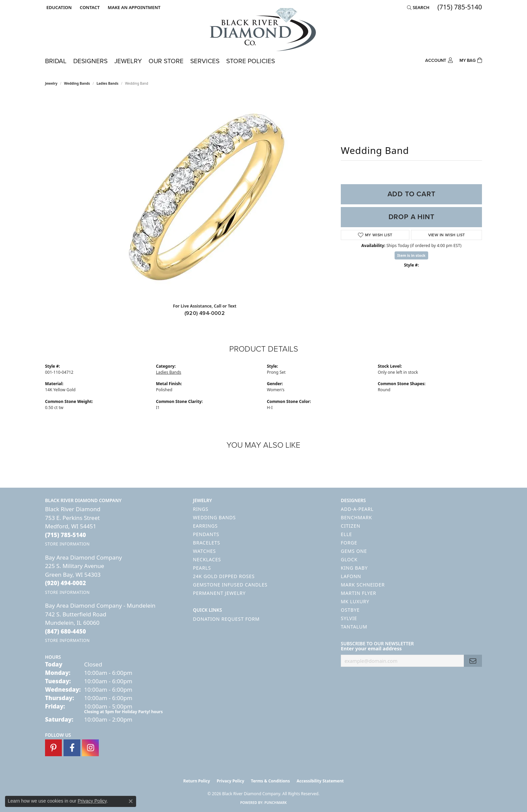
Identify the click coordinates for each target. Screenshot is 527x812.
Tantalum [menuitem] (354, 627)
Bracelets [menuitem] (207, 543)
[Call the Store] (66, 535)
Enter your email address (371, 648)
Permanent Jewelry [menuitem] (219, 593)
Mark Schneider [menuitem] (363, 585)
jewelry (51, 83)
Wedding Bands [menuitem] (214, 517)
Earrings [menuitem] (205, 526)
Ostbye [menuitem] (350, 610)
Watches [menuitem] (204, 551)
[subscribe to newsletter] (473, 661)
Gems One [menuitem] (354, 551)
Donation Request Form (226, 619)
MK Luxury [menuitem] (355, 601)
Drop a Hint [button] (412, 217)
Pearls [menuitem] (202, 568)
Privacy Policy (231, 781)
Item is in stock (411, 255)
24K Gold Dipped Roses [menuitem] (224, 576)
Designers (90, 61)
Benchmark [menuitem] (356, 517)
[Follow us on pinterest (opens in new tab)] (53, 748)
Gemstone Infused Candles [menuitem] (230, 585)
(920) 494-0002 (205, 313)
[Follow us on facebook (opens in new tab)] (72, 748)
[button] (58, 7)
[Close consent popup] (131, 801)
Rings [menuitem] (201, 509)
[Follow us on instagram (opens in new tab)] (90, 748)
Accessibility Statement (320, 781)
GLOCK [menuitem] (349, 559)
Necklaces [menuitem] (207, 559)
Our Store (166, 61)
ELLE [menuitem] (346, 534)
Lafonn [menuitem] (351, 576)
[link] (89, 7)
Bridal (56, 61)
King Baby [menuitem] (354, 568)
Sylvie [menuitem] (349, 618)
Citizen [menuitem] (351, 526)
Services (205, 61)
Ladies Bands (107, 83)
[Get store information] (67, 544)
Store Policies (251, 61)
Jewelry (128, 61)
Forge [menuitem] (349, 543)
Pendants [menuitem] (206, 534)
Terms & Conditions (271, 781)
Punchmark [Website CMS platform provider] (276, 803)
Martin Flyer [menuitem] (358, 593)
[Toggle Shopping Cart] (471, 60)
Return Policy (197, 781)
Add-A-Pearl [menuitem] (357, 509)
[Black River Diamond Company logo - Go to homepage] (263, 30)
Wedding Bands (77, 83)
